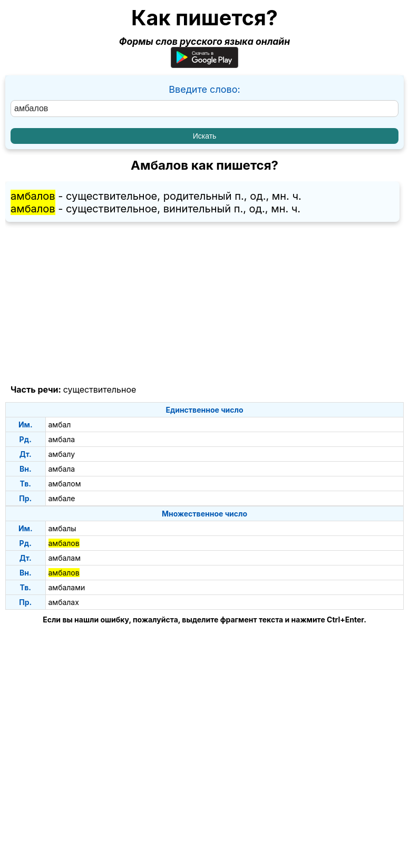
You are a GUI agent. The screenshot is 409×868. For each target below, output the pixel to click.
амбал (60, 425)
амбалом (65, 484)
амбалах (64, 602)
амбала (62, 439)
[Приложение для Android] (204, 65)
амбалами (67, 587)
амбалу (62, 454)
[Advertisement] (204, 304)
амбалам (65, 558)
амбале (62, 498)
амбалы (62, 528)
